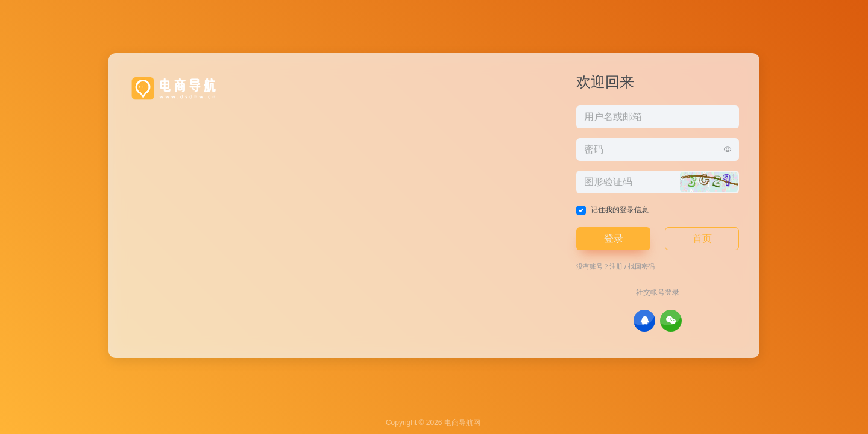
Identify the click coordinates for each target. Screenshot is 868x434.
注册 (616, 266)
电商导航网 (462, 423)
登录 (614, 238)
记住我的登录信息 (620, 210)
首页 (702, 238)
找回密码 (641, 266)
